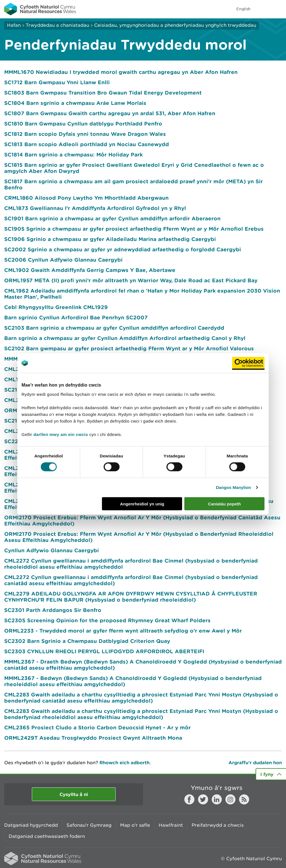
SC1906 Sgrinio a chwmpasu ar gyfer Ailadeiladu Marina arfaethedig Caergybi (110, 239)
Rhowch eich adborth (124, 762)
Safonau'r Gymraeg (89, 825)
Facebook (189, 799)
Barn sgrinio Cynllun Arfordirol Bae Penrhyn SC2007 (76, 317)
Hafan (14, 25)
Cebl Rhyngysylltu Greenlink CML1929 (56, 307)
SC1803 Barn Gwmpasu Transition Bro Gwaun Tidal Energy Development (103, 93)
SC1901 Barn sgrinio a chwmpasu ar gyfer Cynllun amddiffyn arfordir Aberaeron (112, 218)
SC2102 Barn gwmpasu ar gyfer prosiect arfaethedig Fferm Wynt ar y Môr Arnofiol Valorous (129, 348)
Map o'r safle (135, 825)
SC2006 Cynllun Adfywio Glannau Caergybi (63, 260)
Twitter (203, 799)
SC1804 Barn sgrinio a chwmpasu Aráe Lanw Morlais (75, 103)
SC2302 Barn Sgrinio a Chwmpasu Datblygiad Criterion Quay (87, 641)
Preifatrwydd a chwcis (218, 825)
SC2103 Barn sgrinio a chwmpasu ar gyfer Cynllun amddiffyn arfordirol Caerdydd (114, 328)
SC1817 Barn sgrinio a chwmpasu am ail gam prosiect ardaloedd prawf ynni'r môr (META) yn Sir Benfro (134, 184)
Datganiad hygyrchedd (31, 825)
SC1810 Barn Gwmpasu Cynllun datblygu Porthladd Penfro (83, 124)
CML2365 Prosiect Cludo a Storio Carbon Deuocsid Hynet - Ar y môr (97, 727)
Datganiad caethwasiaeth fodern (47, 836)
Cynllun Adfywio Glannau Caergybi (52, 550)
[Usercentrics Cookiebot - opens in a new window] (248, 363)
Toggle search (263, 9)
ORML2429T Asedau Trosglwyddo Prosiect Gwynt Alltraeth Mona (93, 738)
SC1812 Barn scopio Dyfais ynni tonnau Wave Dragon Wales (85, 134)
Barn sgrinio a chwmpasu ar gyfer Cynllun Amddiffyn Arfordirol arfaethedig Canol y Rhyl (125, 338)
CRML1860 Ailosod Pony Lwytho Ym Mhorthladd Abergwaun (86, 198)
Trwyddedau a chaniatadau (57, 25)
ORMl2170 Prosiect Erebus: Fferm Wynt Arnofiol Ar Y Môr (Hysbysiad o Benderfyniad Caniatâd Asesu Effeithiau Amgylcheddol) (142, 520)
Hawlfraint (171, 825)
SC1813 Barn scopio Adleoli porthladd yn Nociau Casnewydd (87, 144)
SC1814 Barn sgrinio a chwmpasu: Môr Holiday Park (73, 155)
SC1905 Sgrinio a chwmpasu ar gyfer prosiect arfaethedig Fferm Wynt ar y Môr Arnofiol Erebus (134, 229)
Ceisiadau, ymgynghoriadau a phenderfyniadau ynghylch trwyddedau (175, 25)
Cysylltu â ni (74, 794)
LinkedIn (217, 799)
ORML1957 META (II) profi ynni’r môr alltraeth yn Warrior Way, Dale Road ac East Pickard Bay (131, 280)
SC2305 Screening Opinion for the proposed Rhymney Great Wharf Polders (107, 620)
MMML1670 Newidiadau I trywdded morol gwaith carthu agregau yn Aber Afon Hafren (121, 72)
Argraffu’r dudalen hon (255, 762)
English (243, 9)
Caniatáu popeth (225, 504)
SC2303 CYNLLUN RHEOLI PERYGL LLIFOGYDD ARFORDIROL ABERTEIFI (104, 651)
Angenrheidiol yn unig (142, 504)
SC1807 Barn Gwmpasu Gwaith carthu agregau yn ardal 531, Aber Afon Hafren (110, 113)
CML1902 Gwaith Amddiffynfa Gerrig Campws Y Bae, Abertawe (90, 270)
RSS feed (244, 799)
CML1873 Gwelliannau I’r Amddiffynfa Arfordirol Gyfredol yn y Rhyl (95, 208)
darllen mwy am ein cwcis (61, 434)
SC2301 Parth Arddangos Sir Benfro (53, 610)
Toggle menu (278, 9)
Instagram (230, 799)
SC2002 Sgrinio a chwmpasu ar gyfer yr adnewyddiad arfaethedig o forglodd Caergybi (123, 249)
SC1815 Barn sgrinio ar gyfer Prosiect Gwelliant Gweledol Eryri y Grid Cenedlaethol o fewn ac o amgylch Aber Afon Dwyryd (134, 168)
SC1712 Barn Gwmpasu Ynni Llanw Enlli (57, 82)
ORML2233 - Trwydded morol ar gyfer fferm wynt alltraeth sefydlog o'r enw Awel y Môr (123, 631)
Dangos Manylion (233, 487)
